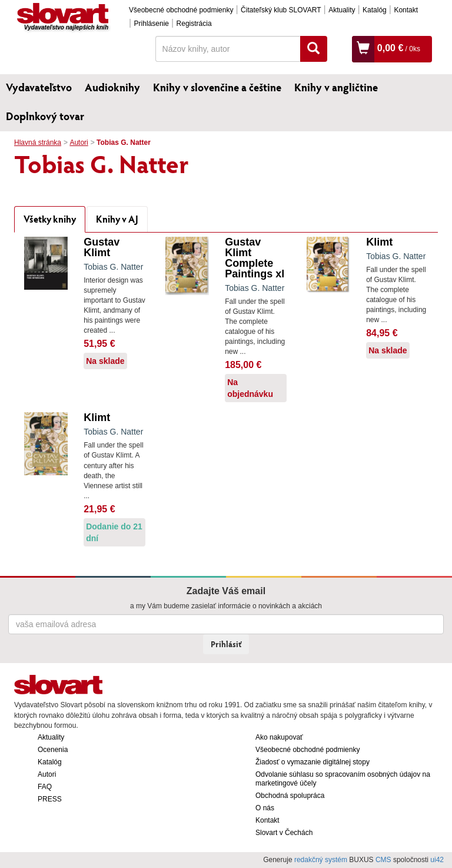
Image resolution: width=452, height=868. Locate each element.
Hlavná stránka (38, 143)
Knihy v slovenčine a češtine (217, 87)
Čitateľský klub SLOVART (281, 10)
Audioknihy (112, 87)
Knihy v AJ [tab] (117, 219)
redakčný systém (321, 860)
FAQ (45, 787)
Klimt (379, 242)
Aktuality (342, 10)
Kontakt (406, 10)
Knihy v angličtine (336, 87)
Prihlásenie (152, 24)
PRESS (50, 799)
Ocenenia (53, 750)
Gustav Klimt (102, 247)
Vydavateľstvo (39, 87)
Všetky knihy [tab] (50, 219)
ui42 (437, 860)
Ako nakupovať (279, 737)
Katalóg (375, 10)
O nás (265, 808)
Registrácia (194, 24)
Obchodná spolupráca (290, 796)
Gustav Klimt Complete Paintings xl (255, 258)
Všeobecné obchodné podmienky (181, 10)
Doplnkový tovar (45, 116)
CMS (383, 860)
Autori (79, 143)
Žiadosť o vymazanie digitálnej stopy (313, 762)
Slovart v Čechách (284, 833)
